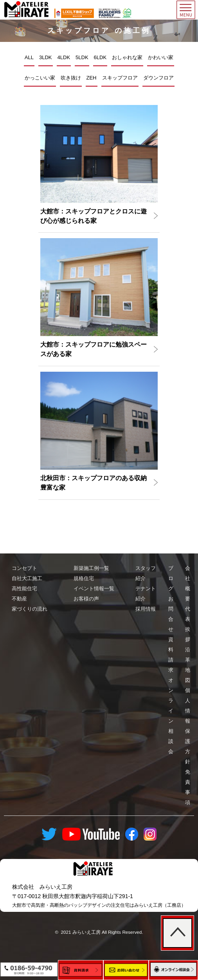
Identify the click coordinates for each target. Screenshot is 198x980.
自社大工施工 (27, 578)
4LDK (64, 57)
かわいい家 (161, 57)
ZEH (92, 78)
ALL (29, 57)
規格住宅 (84, 578)
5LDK (82, 57)
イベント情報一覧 (94, 589)
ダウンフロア (158, 78)
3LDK (46, 57)
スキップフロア (120, 78)
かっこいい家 (40, 78)
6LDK (100, 57)
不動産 (19, 599)
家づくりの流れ (30, 609)
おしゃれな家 (127, 57)
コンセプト (24, 568)
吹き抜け (71, 78)
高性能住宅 (24, 589)
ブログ (171, 578)
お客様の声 (86, 599)
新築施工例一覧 (91, 568)
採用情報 (146, 609)
